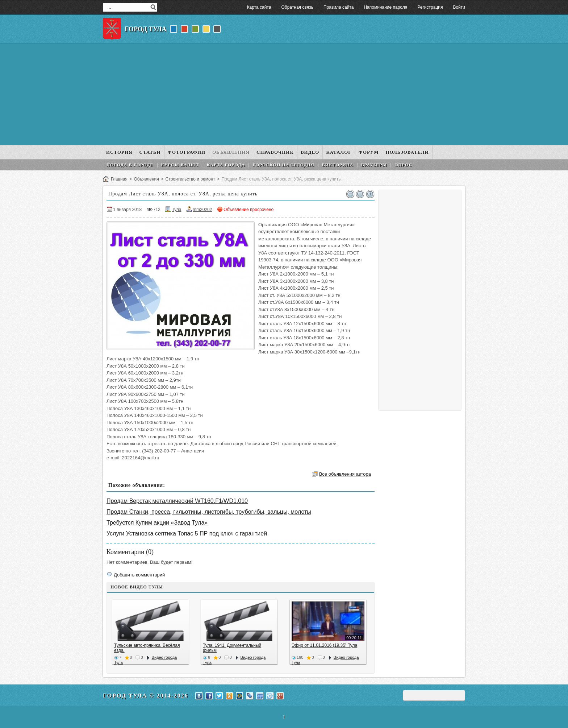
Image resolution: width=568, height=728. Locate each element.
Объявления (146, 179)
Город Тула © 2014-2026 (146, 696)
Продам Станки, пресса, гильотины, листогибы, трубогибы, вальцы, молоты (209, 512)
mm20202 (202, 210)
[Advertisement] (284, 94)
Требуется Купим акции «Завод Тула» (157, 523)
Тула (176, 210)
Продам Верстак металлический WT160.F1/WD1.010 (177, 501)
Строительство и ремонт (190, 179)
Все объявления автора (345, 474)
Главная (119, 179)
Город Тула (145, 29)
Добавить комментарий (139, 575)
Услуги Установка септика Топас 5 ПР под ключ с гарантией (187, 533)
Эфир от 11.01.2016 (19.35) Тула (324, 645)
